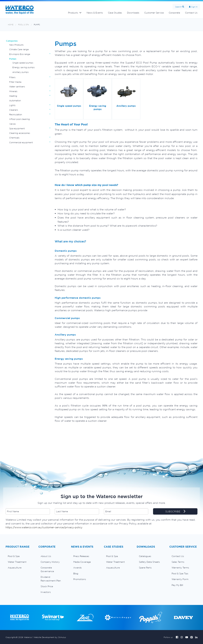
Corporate (174, 13)
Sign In (194, 7)
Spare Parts (145, 568)
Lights (12, 105)
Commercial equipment (21, 143)
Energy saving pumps (23, 67)
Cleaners (14, 110)
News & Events (95, 13)
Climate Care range (19, 49)
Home (11, 25)
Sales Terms (178, 562)
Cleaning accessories (20, 133)
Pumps (37, 25)
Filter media (15, 82)
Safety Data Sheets (149, 562)
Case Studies (115, 13)
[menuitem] (20, 556)
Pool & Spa (24, 25)
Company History (50, 562)
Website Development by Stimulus (50, 637)
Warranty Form (180, 579)
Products (73, 13)
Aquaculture (15, 568)
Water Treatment (17, 562)
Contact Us (191, 13)
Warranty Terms (180, 568)
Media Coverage (82, 562)
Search (178, 7)
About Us (46, 556)
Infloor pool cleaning (20, 119)
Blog (76, 574)
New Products (16, 45)
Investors (46, 592)
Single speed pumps (23, 63)
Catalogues (145, 556)
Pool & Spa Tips (180, 574)
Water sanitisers (17, 87)
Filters (12, 77)
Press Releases (81, 556)
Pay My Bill (177, 585)
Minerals (13, 91)
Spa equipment (17, 129)
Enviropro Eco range (20, 54)
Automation (15, 101)
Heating (13, 96)
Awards (77, 568)
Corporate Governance (47, 569)
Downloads (133, 13)
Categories (12, 41)
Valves (12, 124)
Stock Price (47, 586)
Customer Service (154, 13)
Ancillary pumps (20, 72)
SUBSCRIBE (175, 512)
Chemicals (14, 138)
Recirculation (16, 115)
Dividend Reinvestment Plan (51, 579)
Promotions (80, 579)
